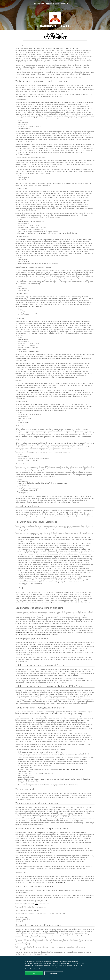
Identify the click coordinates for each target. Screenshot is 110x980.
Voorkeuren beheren (75, 967)
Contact (65, 4)
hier (46, 901)
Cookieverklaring (32, 390)
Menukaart (39, 4)
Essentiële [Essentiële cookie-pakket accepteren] (54, 973)
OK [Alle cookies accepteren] (34, 973)
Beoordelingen (52, 4)
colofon (74, 4)
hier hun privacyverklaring (72, 769)
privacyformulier (24, 632)
